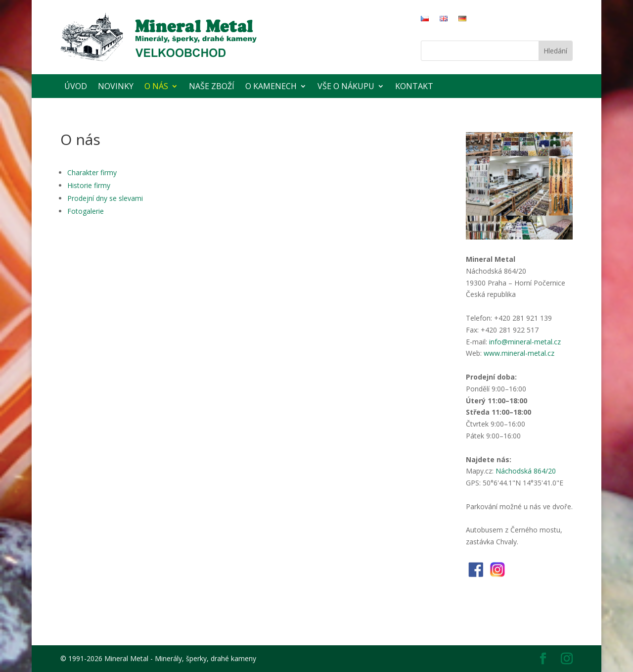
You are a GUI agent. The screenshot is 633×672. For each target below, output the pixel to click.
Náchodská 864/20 (526, 471)
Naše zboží (212, 86)
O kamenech (271, 86)
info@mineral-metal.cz (525, 342)
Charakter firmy (92, 172)
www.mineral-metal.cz (519, 353)
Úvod (76, 86)
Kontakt (414, 86)
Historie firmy (89, 185)
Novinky (116, 86)
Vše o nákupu (346, 86)
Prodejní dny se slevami (105, 198)
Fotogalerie (86, 211)
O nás (156, 86)
